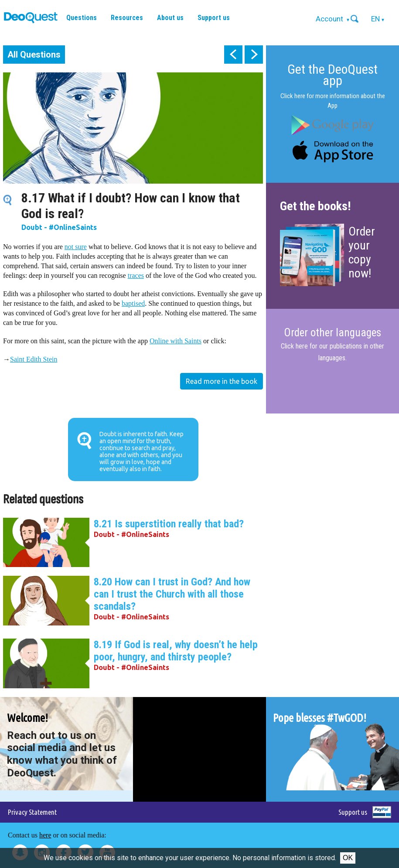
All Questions (34, 55)
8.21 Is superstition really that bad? (169, 524)
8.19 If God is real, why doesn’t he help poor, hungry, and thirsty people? (176, 651)
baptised (133, 303)
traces (136, 275)
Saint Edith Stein (34, 359)
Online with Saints (176, 341)
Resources (127, 18)
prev (233, 55)
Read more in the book (222, 381)
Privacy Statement (32, 812)
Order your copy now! (362, 252)
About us (170, 18)
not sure (76, 247)
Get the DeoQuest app (332, 75)
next (254, 55)
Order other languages (332, 333)
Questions (82, 18)
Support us (214, 18)
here (45, 835)
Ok (348, 858)
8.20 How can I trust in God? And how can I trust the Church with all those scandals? (172, 594)
